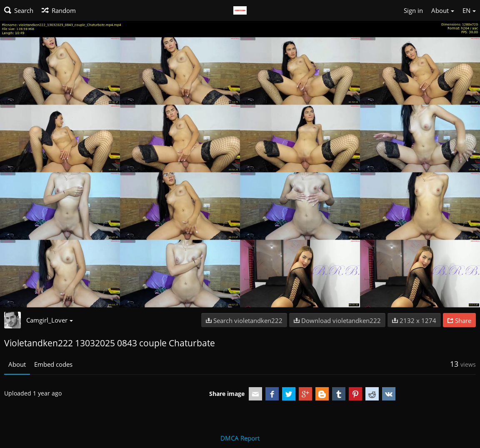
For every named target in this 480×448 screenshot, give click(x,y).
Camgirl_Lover (50, 320)
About (17, 364)
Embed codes (53, 364)
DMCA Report (240, 438)
